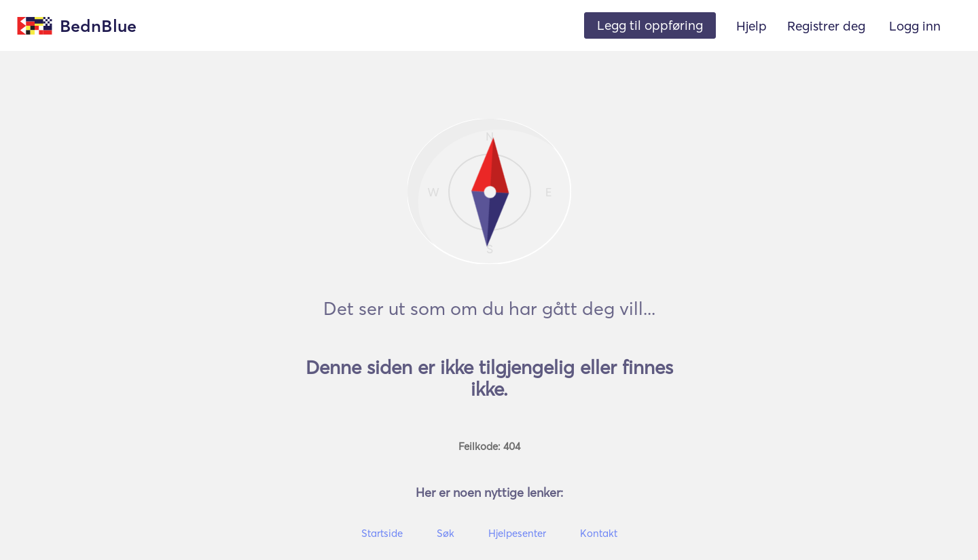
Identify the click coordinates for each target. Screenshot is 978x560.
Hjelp (751, 26)
